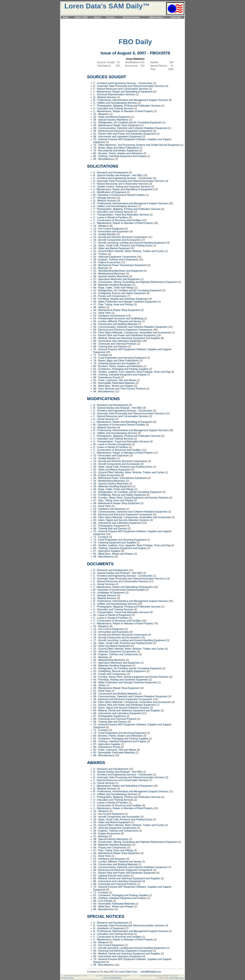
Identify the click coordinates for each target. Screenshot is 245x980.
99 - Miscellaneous (104, 159)
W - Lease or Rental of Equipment (112, 444)
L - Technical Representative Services (114, 94)
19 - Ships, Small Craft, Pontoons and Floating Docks (123, 246)
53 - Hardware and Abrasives (109, 316)
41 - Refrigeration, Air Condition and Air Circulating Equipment (127, 122)
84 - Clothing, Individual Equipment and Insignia (120, 156)
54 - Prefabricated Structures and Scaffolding (118, 318)
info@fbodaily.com (151, 972)
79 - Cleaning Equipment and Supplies (115, 363)
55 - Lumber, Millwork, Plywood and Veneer (117, 321)
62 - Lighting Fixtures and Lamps (111, 876)
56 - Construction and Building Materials (115, 324)
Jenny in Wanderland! (112, 978)
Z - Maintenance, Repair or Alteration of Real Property (123, 111)
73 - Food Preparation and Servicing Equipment (120, 358)
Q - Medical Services (105, 97)
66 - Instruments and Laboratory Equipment (117, 137)
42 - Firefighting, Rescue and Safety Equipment (120, 293)
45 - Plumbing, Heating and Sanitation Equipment (121, 299)
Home (66, 17)
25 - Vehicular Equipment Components (115, 257)
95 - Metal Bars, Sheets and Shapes (113, 386)
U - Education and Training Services (113, 108)
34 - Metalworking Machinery (109, 274)
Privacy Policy (67, 978)
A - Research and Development (111, 173)
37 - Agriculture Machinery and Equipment (117, 279)
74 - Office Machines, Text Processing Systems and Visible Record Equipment (136, 145)
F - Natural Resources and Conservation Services (121, 89)
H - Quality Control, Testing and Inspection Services (122, 187)
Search (97, 17)
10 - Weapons (101, 114)
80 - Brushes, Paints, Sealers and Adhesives (118, 153)
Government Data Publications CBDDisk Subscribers (159, 976)
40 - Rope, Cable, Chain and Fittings (114, 288)
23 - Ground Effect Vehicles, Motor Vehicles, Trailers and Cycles (129, 251)
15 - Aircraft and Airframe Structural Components (120, 237)
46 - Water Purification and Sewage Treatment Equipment (125, 302)
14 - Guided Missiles (105, 234)
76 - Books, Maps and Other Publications (116, 148)
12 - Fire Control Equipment (109, 229)
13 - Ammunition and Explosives (111, 231)
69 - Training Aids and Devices (110, 347)
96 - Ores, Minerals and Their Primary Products (119, 389)
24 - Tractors (100, 254)
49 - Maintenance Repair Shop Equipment (117, 125)
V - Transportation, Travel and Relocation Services (121, 215)
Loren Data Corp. (128, 972)
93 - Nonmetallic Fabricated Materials (114, 383)
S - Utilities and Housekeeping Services (115, 103)
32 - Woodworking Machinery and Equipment (118, 271)
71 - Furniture (101, 355)
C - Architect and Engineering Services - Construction (123, 83)
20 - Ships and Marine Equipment (112, 117)
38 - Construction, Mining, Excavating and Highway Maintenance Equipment (135, 282)
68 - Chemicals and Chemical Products (115, 344)
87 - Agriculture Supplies (107, 551)
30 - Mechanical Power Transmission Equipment (120, 265)
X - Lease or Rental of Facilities (111, 217)
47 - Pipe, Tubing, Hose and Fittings (113, 304)
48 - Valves (99, 307)
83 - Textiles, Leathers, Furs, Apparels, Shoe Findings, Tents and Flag (132, 372)
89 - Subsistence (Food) (107, 377)
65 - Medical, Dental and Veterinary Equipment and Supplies (127, 338)
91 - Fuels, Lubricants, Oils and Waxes (115, 380)
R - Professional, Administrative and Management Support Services (131, 100)
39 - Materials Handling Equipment (112, 285)
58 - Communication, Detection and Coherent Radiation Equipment (130, 128)
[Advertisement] (122, 21)
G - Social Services (104, 419)
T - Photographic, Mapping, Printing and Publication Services (127, 106)
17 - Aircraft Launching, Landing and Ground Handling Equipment (129, 243)
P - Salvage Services (105, 198)
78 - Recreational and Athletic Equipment (116, 151)
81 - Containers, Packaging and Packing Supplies (121, 369)
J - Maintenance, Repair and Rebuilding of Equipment (123, 92)
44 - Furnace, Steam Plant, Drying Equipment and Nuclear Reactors (131, 498)
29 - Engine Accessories (107, 262)
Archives (110, 17)
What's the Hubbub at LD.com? (76, 976)
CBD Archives (156, 17)
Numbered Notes (131, 17)
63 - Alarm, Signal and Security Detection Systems (121, 520)
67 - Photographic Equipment (109, 526)
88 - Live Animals (103, 901)
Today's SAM (81, 17)
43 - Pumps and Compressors (110, 296)
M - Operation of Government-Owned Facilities (119, 195)
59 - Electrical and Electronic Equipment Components (123, 131)
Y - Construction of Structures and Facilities (117, 220)
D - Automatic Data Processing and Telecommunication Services (129, 86)
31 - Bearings (101, 268)
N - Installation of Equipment (109, 593)
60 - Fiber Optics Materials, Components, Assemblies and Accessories (132, 333)
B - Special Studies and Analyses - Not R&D (118, 175)
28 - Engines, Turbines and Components (116, 260)
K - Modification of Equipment (110, 192)
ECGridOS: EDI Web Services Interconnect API (112, 976)
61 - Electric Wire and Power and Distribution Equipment (124, 134)
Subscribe (176, 17)
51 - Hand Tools (102, 313)
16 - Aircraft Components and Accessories (117, 240)
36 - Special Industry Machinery (111, 120)
